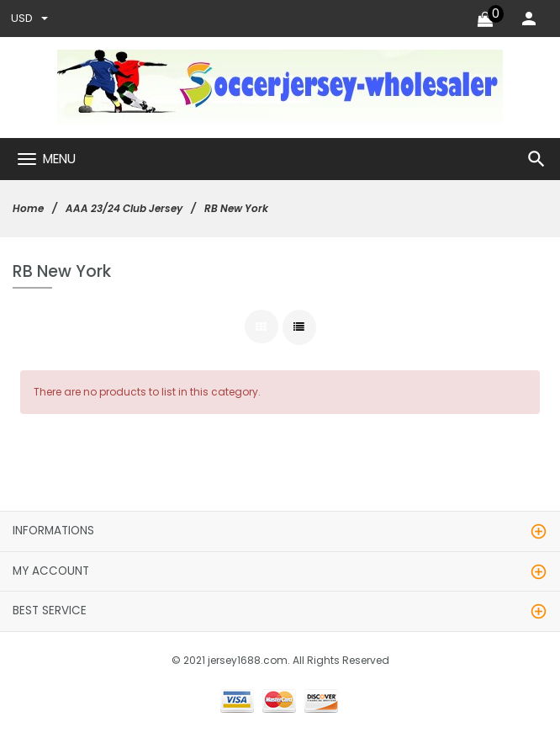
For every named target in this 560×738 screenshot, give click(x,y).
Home (28, 208)
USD (29, 18)
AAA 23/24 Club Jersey (124, 208)
